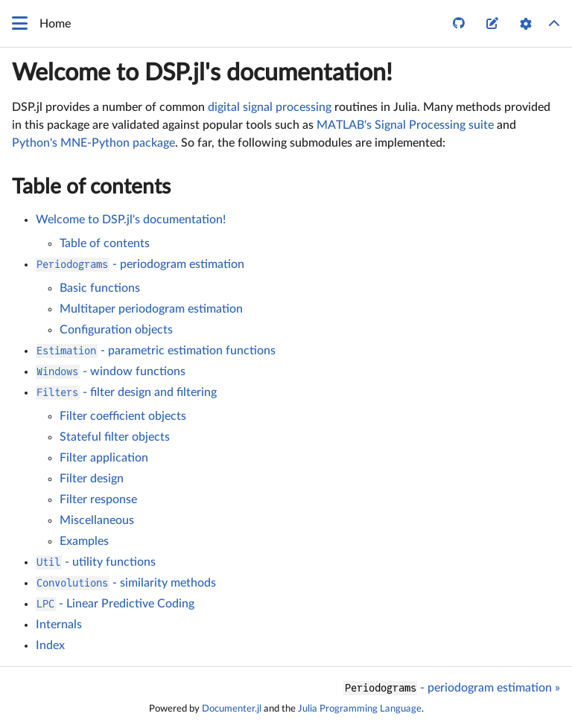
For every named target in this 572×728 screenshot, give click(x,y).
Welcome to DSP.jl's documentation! (202, 73)
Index (50, 645)
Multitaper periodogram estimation (151, 309)
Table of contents (91, 187)
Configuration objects (116, 330)
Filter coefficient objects (123, 416)
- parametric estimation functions (156, 351)
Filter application (104, 458)
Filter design (92, 479)
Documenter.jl (232, 709)
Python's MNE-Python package (93, 143)
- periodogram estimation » (452, 688)
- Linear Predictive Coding (115, 604)
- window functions (111, 371)
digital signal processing (270, 107)
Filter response (98, 499)
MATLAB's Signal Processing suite (405, 125)
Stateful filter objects (115, 437)
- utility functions (96, 562)
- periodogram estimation (140, 264)
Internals (59, 625)
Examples (84, 541)
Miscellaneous (97, 520)
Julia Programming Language (360, 709)
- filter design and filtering (126, 392)
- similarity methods (126, 583)
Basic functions (100, 288)
